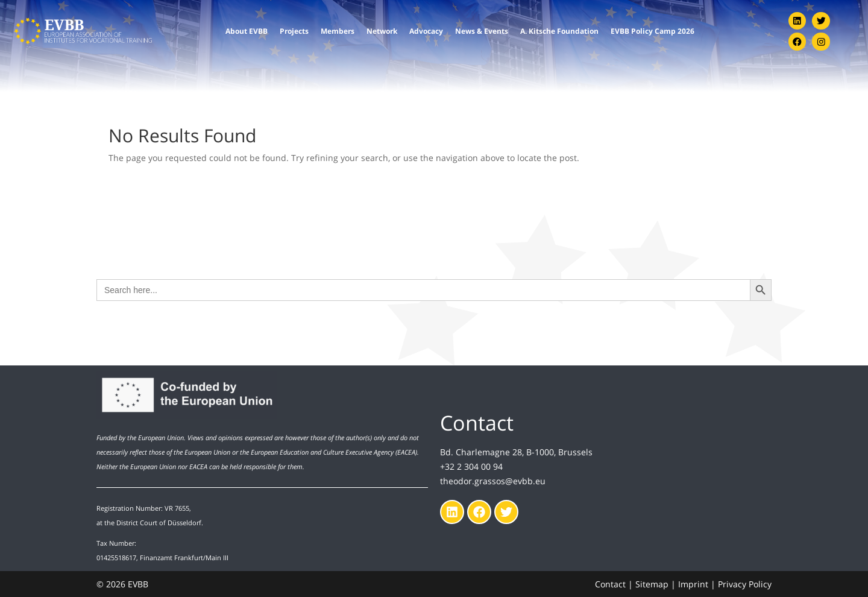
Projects (294, 30)
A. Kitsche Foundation (559, 30)
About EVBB (247, 30)
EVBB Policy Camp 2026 (653, 30)
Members (338, 30)
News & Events (482, 30)
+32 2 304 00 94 (471, 466)
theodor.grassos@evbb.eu (493, 480)
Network (382, 30)
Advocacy (426, 30)
